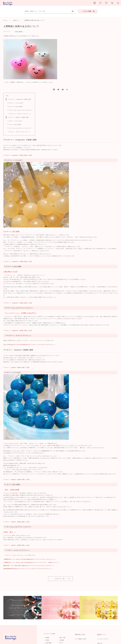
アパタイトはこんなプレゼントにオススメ (19, 128)
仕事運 (47, 640)
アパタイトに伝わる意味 (14, 125)
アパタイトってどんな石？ (15, 121)
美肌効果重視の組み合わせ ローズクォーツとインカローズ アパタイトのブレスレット (28, 569)
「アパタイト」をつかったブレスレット (19, 132)
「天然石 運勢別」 (19, 32)
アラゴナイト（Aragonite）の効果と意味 (19, 99)
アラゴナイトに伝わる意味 (15, 107)
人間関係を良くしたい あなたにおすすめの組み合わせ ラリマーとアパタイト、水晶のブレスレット (32, 562)
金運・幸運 (62, 638)
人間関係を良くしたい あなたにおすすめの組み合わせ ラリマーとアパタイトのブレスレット (30, 559)
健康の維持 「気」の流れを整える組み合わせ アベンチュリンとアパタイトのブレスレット (29, 566)
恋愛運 (47, 638)
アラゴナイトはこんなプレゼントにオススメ (20, 110)
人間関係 (62, 640)
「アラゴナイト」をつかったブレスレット (19, 114)
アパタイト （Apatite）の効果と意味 (18, 117)
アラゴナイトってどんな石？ (15, 103)
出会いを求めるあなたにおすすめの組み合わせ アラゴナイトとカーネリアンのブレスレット (29, 345)
